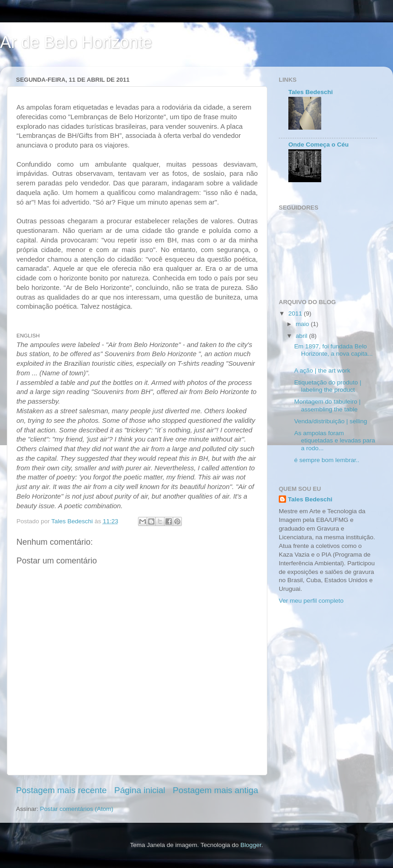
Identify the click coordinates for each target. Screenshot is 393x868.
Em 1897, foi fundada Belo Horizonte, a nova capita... (334, 350)
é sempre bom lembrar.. (327, 460)
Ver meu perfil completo (311, 601)
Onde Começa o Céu (319, 145)
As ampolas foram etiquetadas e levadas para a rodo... (335, 440)
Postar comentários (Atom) (77, 809)
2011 (296, 313)
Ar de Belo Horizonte (76, 42)
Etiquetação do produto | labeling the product (328, 386)
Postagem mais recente (61, 790)
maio (303, 324)
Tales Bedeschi (311, 92)
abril (302, 336)
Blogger (251, 845)
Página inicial (140, 790)
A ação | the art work (322, 371)
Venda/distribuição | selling (331, 421)
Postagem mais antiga (215, 790)
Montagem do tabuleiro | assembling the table (327, 405)
